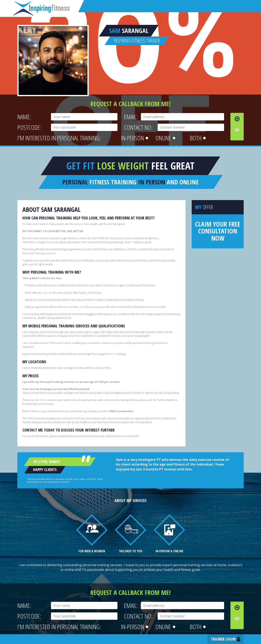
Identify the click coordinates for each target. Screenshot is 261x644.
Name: (24, 117)
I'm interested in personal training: (59, 138)
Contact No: (138, 127)
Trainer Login (223, 639)
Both (198, 138)
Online (165, 138)
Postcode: (29, 127)
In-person (135, 138)
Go (237, 130)
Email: (131, 117)
